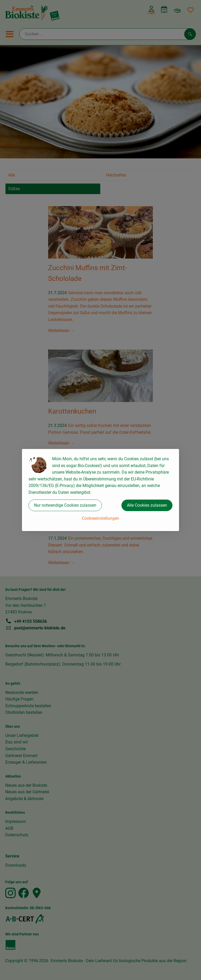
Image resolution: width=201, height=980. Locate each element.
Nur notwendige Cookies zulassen (65, 505)
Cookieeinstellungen (100, 518)
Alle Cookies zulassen (147, 505)
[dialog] (100, 490)
